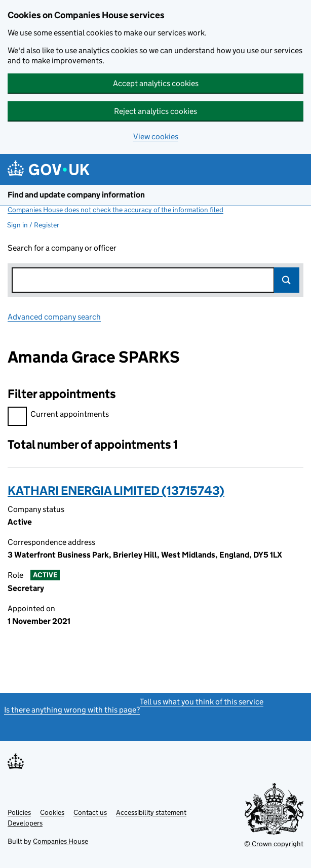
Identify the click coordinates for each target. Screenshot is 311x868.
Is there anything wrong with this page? (72, 710)
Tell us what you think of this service (202, 702)
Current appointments (58, 416)
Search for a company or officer (62, 248)
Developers (25, 823)
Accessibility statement (151, 812)
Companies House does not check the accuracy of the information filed (115, 210)
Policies (19, 812)
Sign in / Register (33, 225)
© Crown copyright (274, 844)
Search (287, 280)
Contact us (90, 812)
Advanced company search (54, 317)
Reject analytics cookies (155, 111)
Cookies (52, 812)
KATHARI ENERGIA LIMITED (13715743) (116, 490)
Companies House (61, 841)
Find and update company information (76, 195)
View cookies (156, 136)
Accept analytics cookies (156, 83)
